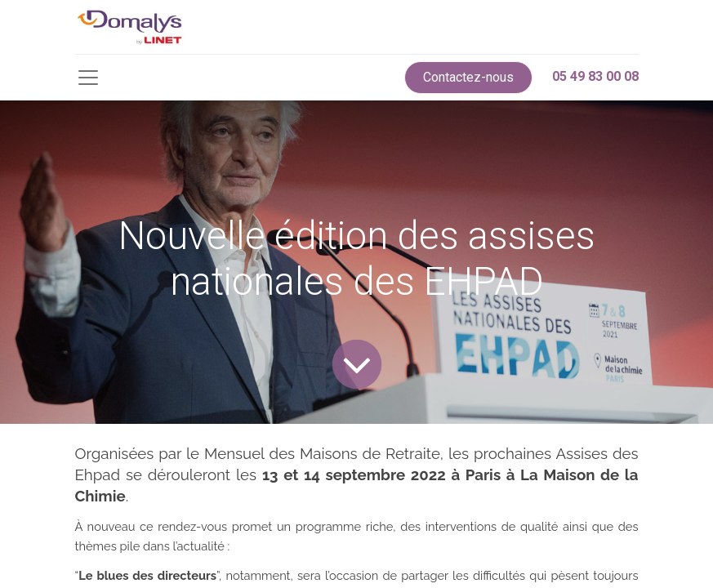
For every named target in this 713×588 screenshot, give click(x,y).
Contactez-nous (468, 77)
